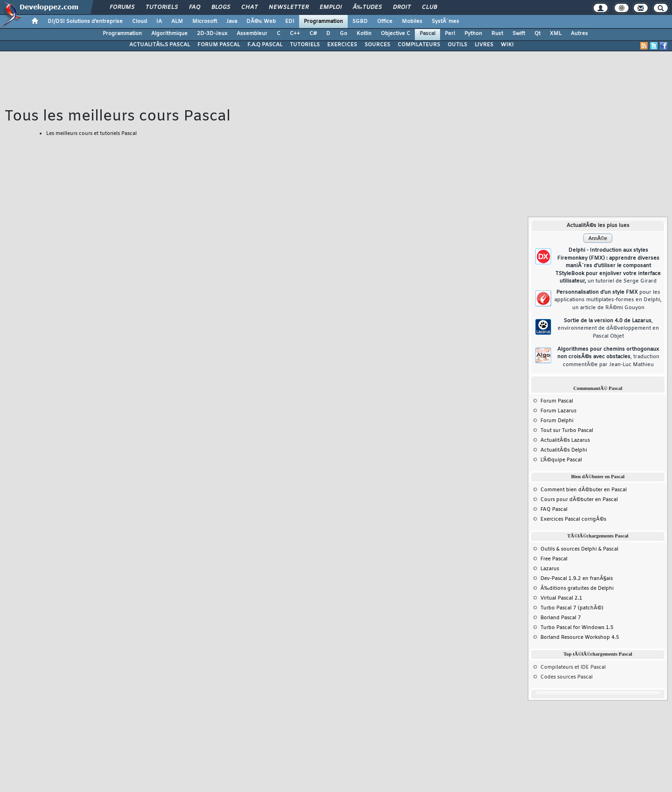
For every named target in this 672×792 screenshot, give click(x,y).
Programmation (323, 21)
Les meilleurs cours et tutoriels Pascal (91, 134)
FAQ (195, 7)
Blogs (221, 7)
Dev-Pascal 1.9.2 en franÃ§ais (577, 579)
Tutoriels (162, 7)
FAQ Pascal (554, 509)
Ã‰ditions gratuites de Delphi (577, 588)
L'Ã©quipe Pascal (561, 460)
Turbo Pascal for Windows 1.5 (577, 628)
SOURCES (377, 45)
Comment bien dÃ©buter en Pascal (584, 490)
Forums (122, 7)
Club (429, 7)
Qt (537, 34)
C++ (295, 34)
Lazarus (550, 569)
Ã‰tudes (367, 7)
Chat (249, 7)
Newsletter (289, 7)
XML (556, 34)
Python (473, 34)
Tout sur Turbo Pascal (567, 431)
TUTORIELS (305, 45)
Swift (519, 34)
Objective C (395, 34)
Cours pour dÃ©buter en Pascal (579, 500)
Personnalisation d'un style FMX (608, 300)
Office (385, 21)
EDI (290, 21)
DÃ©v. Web (261, 21)
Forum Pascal (557, 401)
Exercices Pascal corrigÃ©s (573, 519)
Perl (450, 34)
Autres (579, 34)
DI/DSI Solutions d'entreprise (85, 21)
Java (232, 21)
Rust (497, 34)
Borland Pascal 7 (561, 618)
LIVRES (484, 45)
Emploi (331, 7)
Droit (402, 7)
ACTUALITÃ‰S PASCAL (160, 45)
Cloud (140, 21)
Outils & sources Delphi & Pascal (579, 549)
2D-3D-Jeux (212, 34)
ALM (177, 21)
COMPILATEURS (419, 45)
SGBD (360, 21)
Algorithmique (169, 34)
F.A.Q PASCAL (265, 45)
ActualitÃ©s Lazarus (565, 440)
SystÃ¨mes (445, 21)
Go (343, 34)
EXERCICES (342, 45)
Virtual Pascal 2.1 (561, 598)
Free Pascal (554, 559)
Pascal (427, 34)
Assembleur (252, 34)
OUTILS (457, 45)
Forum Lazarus (558, 411)
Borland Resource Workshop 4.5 (580, 637)
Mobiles (412, 21)
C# (313, 34)
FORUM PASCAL (219, 45)
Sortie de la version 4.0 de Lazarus (608, 329)
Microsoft (205, 21)
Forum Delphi (557, 421)
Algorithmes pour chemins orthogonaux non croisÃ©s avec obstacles (608, 357)
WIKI (507, 45)
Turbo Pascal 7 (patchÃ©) (572, 608)
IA (159, 21)
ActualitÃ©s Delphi (564, 450)
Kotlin (364, 34)
